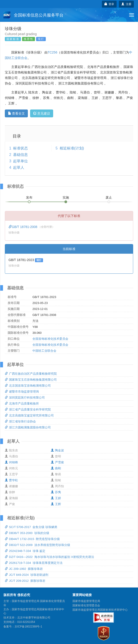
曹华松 (11, 480)
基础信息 (20, 155)
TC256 (52, 52)
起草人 (19, 167)
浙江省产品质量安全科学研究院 (28, 409)
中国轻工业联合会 (44, 351)
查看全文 (16, 113)
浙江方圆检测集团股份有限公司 (28, 427)
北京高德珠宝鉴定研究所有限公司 (29, 415)
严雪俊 (57, 462)
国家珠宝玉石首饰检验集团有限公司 (31, 380)
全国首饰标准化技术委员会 (50, 339)
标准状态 (20, 148)
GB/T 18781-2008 (23, 227)
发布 (29, 197)
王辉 (56, 504)
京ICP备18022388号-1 (28, 627)
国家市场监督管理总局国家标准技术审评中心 (100, 610)
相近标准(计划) (72, 148)
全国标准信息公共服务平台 (33, 15)
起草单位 (20, 161)
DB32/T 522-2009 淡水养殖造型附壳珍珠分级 (37, 545)
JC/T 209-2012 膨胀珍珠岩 (25, 581)
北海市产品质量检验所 (22, 404)
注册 (126, 4)
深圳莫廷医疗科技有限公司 (25, 398)
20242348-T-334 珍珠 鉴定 (25, 551)
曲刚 (56, 468)
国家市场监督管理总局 (86, 601)
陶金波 (57, 450)
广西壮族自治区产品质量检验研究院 (31, 374)
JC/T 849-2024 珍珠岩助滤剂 (27, 575)
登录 (109, 4)
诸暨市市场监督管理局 (22, 392)
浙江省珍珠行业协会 (20, 421)
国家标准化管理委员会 (86, 605)
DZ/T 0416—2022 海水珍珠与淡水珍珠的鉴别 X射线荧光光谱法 (49, 557)
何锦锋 (11, 462)
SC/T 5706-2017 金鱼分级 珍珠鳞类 (31, 527)
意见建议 (42, 113)
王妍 (56, 498)
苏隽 (56, 492)
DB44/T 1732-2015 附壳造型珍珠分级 (32, 539)
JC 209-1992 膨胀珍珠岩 (24, 569)
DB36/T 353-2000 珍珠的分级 (27, 533)
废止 (109, 197)
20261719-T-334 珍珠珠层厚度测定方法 (34, 563)
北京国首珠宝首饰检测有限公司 (28, 386)
